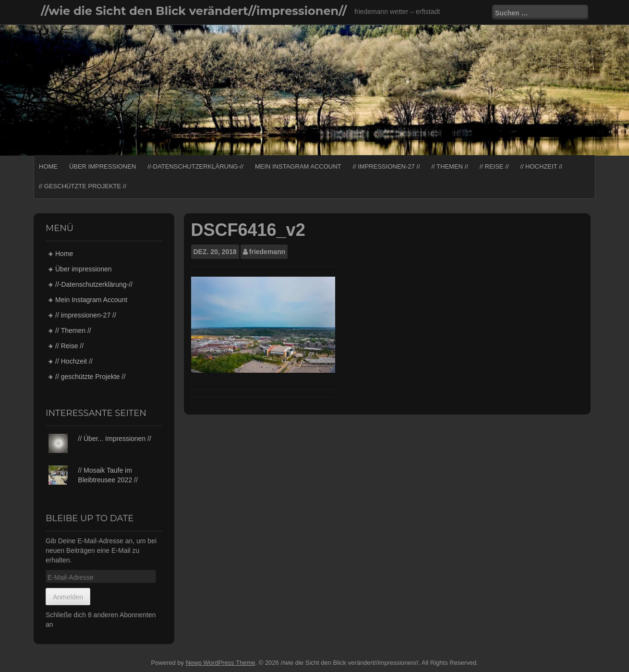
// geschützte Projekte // (83, 186)
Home (48, 166)
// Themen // (449, 166)
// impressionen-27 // (386, 166)
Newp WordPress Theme (221, 663)
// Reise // (494, 166)
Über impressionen (103, 166)
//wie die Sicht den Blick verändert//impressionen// (194, 11)
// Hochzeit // (541, 166)
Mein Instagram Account (298, 166)
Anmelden (68, 597)
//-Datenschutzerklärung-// (195, 166)
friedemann (267, 252)
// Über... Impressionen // (115, 439)
